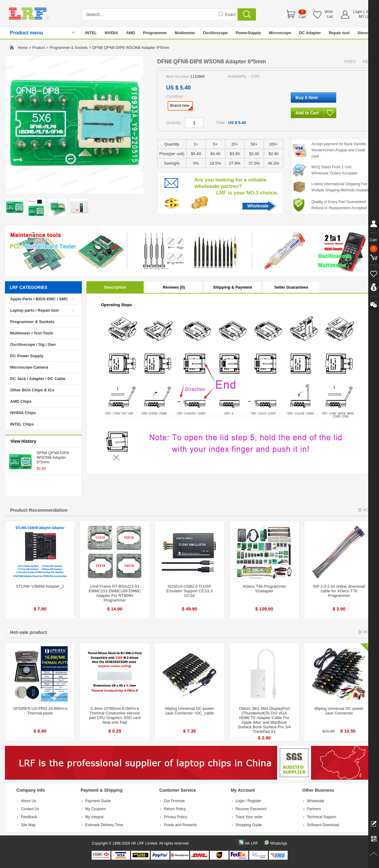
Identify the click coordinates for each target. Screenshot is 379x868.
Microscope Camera (29, 367)
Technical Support (322, 817)
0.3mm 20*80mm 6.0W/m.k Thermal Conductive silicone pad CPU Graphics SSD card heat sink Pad (115, 715)
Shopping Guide (249, 825)
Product (39, 48)
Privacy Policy (176, 817)
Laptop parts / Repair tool (34, 310)
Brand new (181, 106)
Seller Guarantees (291, 287)
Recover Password (251, 809)
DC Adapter (310, 33)
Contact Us (30, 809)
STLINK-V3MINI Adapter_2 (40, 586)
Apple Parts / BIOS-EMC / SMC (39, 299)
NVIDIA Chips (23, 413)
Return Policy (175, 809)
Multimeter (185, 33)
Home (23, 48)
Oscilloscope (215, 33)
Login (358, 12)
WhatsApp (279, 843)
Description (115, 287)
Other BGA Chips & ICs (32, 390)
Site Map (28, 825)
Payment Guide (98, 801)
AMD (131, 33)
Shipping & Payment (233, 287)
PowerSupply (248, 33)
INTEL (91, 33)
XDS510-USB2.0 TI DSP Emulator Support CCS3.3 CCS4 (189, 591)
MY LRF (365, 17)
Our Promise (174, 801)
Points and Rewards (180, 825)
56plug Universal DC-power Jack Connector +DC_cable (190, 711)
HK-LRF (251, 843)
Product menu (26, 33)
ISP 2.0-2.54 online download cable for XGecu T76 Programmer (339, 591)
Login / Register (248, 801)
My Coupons (96, 809)
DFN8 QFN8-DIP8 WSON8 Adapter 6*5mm (53, 457)
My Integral (94, 817)
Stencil (364, 33)
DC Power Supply (27, 356)
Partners (314, 809)
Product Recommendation (39, 510)
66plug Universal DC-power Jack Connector (339, 711)
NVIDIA (111, 33)
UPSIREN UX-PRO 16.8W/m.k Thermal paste (40, 711)
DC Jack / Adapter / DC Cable (38, 379)
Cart (302, 17)
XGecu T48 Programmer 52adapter (264, 589)
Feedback (29, 817)
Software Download (323, 825)
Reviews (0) (174, 287)
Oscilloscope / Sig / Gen (33, 344)
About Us (28, 801)
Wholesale (258, 206)
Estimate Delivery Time (104, 825)
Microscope (280, 33)
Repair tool (339, 33)
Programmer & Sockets (69, 48)
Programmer (155, 33)
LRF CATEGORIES (29, 287)
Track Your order (249, 817)
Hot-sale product (28, 632)
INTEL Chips (22, 424)
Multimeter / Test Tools (32, 333)
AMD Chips (21, 401)
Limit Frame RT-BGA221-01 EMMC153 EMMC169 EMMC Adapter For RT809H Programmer (115, 593)
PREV (350, 62)
